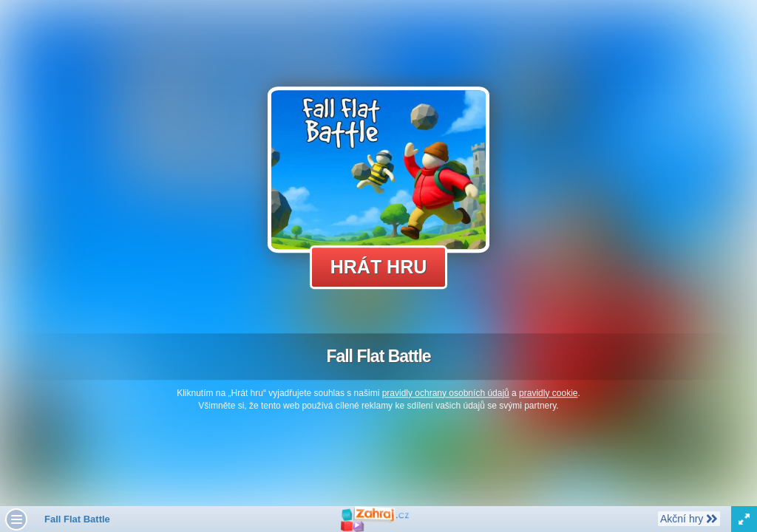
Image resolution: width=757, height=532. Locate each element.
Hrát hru (379, 267)
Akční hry (689, 518)
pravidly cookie (548, 393)
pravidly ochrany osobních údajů (446, 393)
